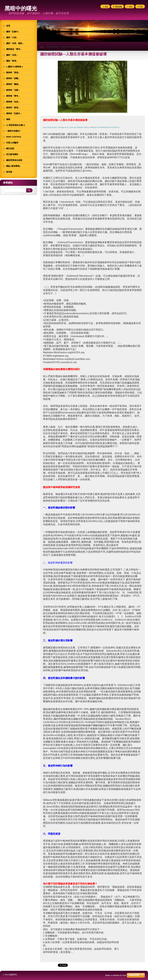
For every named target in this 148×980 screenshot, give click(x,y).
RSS (131, 6)
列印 (141, 6)
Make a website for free (116, 975)
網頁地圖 (119, 6)
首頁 (42, 47)
